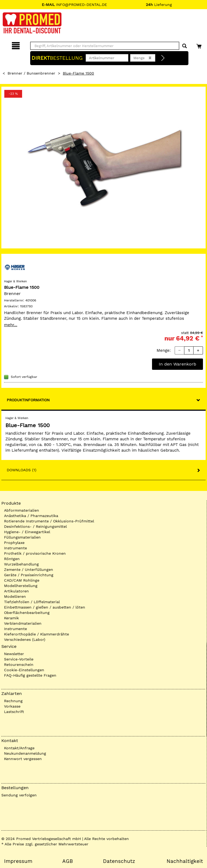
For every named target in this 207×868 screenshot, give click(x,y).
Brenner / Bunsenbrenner (31, 73)
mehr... (11, 325)
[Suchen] (184, 46)
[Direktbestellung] (163, 58)
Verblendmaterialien (23, 623)
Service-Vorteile (19, 659)
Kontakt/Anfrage (19, 748)
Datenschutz (119, 861)
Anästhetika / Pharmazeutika (31, 516)
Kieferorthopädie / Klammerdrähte (37, 634)
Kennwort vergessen (23, 759)
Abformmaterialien (22, 510)
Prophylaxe (14, 543)
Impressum (18, 861)
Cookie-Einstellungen (24, 670)
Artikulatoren (16, 591)
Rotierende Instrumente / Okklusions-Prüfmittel (49, 521)
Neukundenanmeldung (25, 753)
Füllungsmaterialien (22, 537)
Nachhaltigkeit (185, 861)
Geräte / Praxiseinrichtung (29, 575)
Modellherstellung (21, 586)
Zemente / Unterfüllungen (29, 570)
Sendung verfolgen (19, 795)
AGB (68, 861)
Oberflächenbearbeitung (27, 613)
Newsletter (14, 654)
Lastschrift (14, 712)
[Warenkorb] (200, 45)
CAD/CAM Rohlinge (22, 580)
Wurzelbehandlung (21, 564)
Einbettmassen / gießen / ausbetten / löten (45, 607)
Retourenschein (19, 665)
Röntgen (12, 559)
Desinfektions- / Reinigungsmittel (35, 526)
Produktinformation (28, 400)
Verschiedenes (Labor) (25, 639)
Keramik (11, 618)
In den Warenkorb (177, 364)
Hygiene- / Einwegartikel (27, 532)
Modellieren (15, 596)
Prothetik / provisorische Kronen (35, 553)
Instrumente (15, 548)
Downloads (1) (22, 470)
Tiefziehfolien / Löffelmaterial (32, 602)
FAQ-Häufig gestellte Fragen (30, 675)
